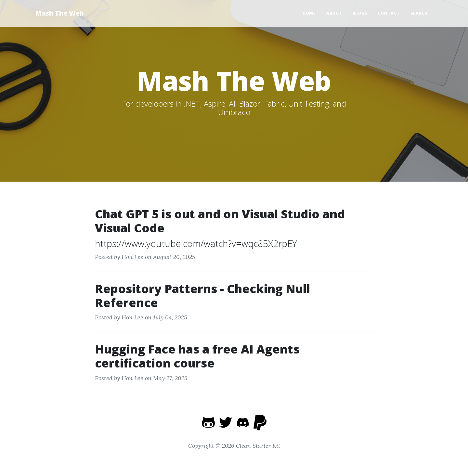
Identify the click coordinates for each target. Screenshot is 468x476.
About (334, 13)
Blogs (360, 13)
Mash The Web (59, 13)
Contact (389, 13)
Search (419, 13)
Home (309, 13)
